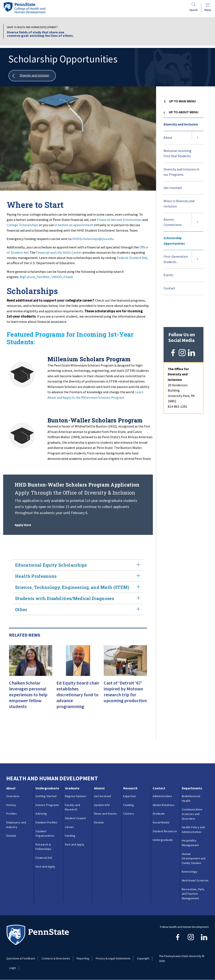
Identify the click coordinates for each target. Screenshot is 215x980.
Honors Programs (47, 805)
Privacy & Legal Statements (113, 958)
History (11, 805)
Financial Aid (44, 858)
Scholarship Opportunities (174, 241)
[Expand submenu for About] (198, 138)
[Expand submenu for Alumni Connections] (198, 222)
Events (168, 275)
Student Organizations (45, 834)
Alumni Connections (173, 222)
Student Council (75, 818)
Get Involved (173, 188)
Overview (13, 796)
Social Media (161, 822)
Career (69, 827)
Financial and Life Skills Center (59, 252)
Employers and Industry (16, 825)
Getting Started (46, 796)
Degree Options (76, 796)
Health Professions (78, 576)
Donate (11, 836)
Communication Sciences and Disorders (192, 814)
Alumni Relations (164, 805)
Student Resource (165, 831)
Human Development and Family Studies (194, 858)
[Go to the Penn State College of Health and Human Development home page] (24, 8)
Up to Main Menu (182, 101)
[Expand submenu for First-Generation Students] (198, 259)
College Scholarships (22, 225)
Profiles (12, 814)
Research (130, 788)
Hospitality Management (190, 843)
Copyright (143, 958)
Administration (162, 796)
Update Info (102, 805)
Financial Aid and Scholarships (119, 220)
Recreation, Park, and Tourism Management (193, 894)
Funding (70, 836)
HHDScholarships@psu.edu (93, 239)
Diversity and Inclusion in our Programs (181, 172)
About (168, 137)
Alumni (99, 788)
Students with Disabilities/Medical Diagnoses (78, 598)
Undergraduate (47, 788)
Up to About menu (184, 112)
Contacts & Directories (56, 958)
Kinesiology (190, 872)
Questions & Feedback (21, 958)
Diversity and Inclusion (181, 124)
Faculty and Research (72, 807)
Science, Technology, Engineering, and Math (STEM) (78, 587)
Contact (169, 288)
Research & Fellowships (43, 847)
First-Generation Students (176, 259)
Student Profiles (46, 822)
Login (13, 968)
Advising (41, 814)
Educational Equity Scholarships (78, 565)
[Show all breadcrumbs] (32, 76)
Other (78, 609)
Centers (129, 814)
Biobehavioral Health (191, 798)
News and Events (106, 814)
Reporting (83, 958)
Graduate (72, 788)
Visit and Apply (45, 867)
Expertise (130, 796)
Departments (192, 788)
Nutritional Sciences (195, 880)
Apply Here (23, 525)
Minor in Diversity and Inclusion (179, 204)
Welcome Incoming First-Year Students (178, 153)
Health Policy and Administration (193, 830)
